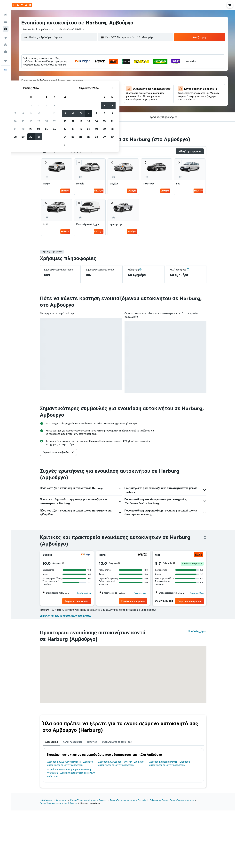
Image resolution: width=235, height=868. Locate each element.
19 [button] (112, 83)
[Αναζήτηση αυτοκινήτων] (6, 29)
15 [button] (81, 83)
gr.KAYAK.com (46, 858)
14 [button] (73, 83)
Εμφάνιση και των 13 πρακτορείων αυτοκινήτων (66, 673)
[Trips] (6, 61)
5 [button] (112, 68)
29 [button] (81, 99)
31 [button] (97, 99)
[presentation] (205, 538)
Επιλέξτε (65, 191)
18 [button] (104, 83)
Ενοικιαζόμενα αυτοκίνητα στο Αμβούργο (58, 861)
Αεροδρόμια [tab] (52, 799)
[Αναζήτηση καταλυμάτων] (6, 22)
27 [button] (65, 99)
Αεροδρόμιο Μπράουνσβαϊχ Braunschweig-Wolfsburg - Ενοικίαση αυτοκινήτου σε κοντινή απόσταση (71, 830)
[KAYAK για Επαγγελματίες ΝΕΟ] (6, 52)
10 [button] (97, 75)
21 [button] (73, 91)
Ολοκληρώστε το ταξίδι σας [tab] (117, 799)
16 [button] (89, 83)
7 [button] (73, 75)
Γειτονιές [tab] (92, 799)
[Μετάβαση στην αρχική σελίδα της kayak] (22, 5)
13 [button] (65, 83)
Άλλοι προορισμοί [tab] (72, 799)
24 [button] (96, 91)
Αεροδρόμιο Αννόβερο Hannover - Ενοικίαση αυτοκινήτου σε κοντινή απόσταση (121, 821)
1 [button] (81, 68)
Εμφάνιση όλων (84, 593)
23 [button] (89, 91)
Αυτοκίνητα (61, 858)
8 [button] (81, 75)
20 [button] (65, 91)
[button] (6, 5)
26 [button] (112, 91)
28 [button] (73, 99)
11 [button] (104, 75)
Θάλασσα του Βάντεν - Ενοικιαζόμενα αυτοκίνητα (172, 858)
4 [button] (104, 68)
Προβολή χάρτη (197, 689)
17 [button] (96, 83)
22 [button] (81, 91)
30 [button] (89, 99)
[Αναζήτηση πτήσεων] (6, 15)
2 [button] (89, 68)
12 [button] (112, 75)
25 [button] (104, 91)
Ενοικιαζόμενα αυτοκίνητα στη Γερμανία (128, 858)
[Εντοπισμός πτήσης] (6, 45)
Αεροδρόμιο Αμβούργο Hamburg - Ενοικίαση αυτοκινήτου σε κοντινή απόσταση (70, 821)
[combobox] (37, 29)
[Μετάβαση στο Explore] (6, 38)
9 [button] (89, 75)
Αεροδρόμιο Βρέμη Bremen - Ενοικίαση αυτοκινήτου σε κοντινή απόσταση (170, 821)
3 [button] (97, 68)
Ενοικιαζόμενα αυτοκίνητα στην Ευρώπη (88, 858)
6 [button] (65, 75)
